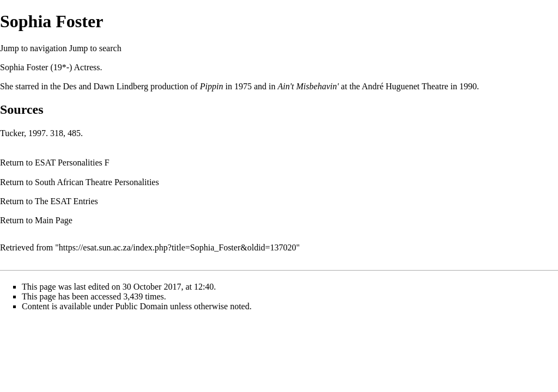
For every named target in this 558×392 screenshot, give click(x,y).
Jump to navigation (34, 48)
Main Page (54, 220)
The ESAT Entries (66, 201)
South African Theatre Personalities (97, 182)
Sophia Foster (24, 67)
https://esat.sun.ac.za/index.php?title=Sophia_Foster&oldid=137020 (178, 247)
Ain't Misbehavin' (308, 86)
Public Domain (142, 306)
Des (70, 86)
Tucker (12, 133)
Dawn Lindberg (121, 86)
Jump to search (95, 48)
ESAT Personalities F (72, 163)
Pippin (212, 86)
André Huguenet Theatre (405, 86)
